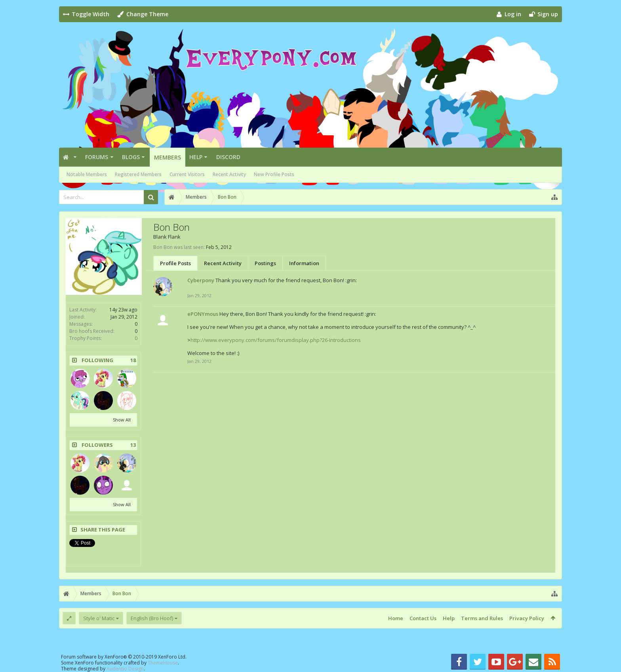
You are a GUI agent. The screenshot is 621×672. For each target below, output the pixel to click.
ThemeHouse (163, 663)
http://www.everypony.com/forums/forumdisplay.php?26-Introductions (276, 340)
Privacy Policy (527, 618)
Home (396, 618)
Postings (265, 263)
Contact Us (423, 618)
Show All (122, 420)
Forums (97, 157)
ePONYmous (203, 314)
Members (168, 157)
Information (304, 263)
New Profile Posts (274, 174)
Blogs (131, 157)
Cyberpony (201, 280)
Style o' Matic (99, 618)
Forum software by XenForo (124, 657)
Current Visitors (187, 174)
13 (133, 445)
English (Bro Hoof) (152, 618)
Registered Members (138, 174)
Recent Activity (229, 174)
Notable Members (87, 174)
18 (133, 360)
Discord (228, 157)
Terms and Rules (482, 618)
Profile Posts (175, 263)
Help (196, 157)
